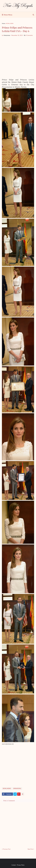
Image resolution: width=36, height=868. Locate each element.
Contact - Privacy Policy (18, 865)
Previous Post (7, 849)
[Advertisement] (18, 57)
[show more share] (23, 794)
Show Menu (8, 15)
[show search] (33, 15)
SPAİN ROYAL (17, 788)
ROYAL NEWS (10, 23)
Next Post (30, 849)
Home (3, 23)
